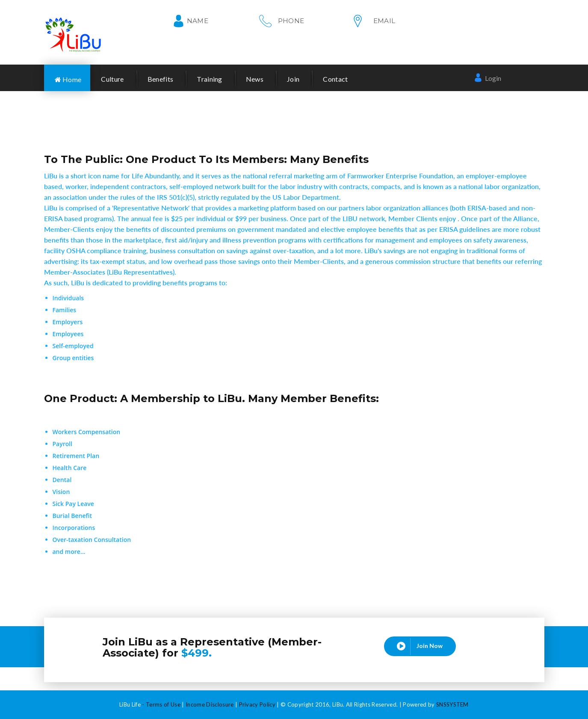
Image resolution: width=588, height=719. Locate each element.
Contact (335, 79)
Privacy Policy (257, 704)
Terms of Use (163, 704)
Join (293, 79)
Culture (112, 79)
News (255, 79)
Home (68, 79)
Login (488, 78)
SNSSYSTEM (452, 704)
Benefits (161, 79)
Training (210, 79)
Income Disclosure (210, 704)
